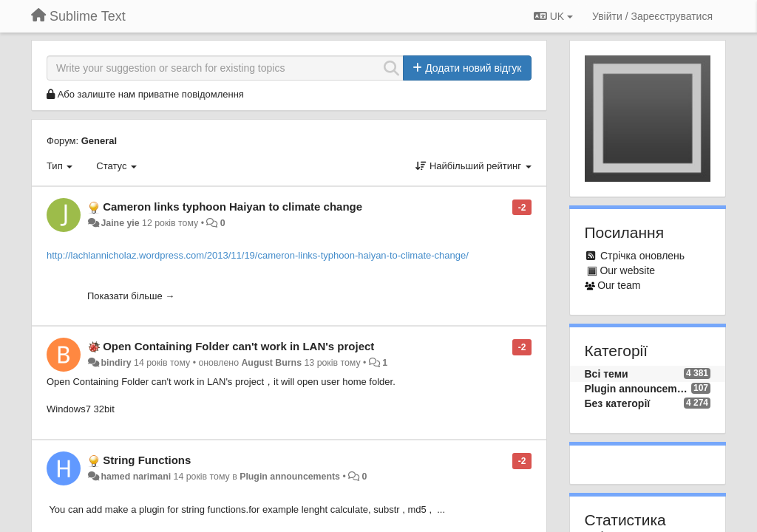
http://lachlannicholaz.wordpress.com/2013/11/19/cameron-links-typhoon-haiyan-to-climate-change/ (258, 255)
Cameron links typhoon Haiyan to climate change (232, 207)
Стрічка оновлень (642, 256)
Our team (619, 285)
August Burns (271, 363)
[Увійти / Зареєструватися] (652, 16)
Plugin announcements (290, 477)
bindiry (116, 363)
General (99, 141)
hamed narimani (136, 477)
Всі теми (607, 374)
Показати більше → (131, 296)
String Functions (147, 460)
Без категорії (618, 403)
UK (553, 16)
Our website (627, 270)
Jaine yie (120, 223)
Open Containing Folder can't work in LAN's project (238, 346)
